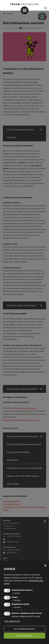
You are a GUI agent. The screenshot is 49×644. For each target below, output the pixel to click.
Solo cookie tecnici (12, 621)
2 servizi (16, 593)
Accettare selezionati (25, 629)
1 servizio (16, 600)
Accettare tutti (24, 636)
